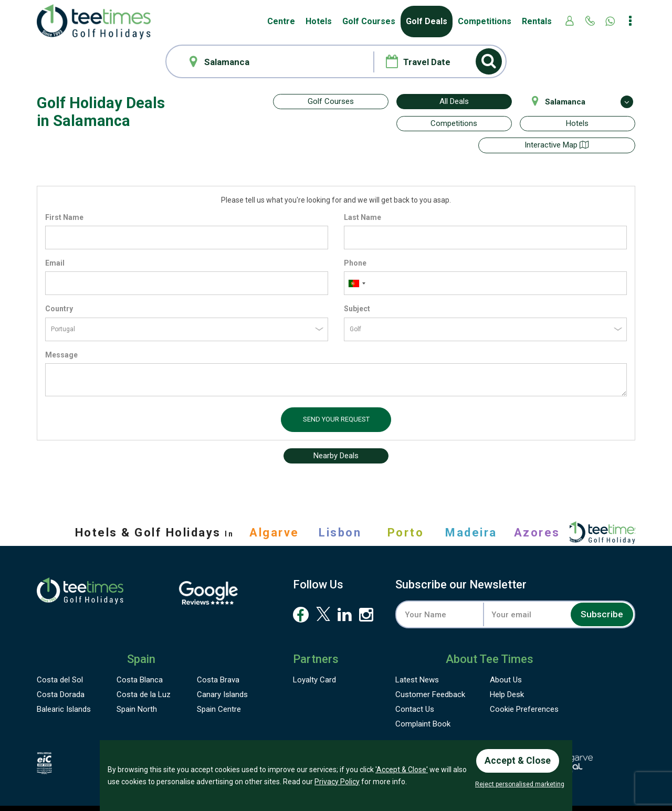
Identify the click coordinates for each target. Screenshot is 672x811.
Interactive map (331, 123)
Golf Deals (427, 21)
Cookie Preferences (524, 687)
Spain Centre (219, 687)
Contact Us (415, 687)
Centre (281, 21)
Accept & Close (518, 760)
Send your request (336, 397)
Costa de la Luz (144, 672)
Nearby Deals (336, 434)
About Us (506, 658)
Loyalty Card (314, 658)
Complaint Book (423, 702)
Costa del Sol (60, 658)
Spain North (137, 687)
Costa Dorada (61, 672)
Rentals (537, 21)
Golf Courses (369, 21)
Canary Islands (222, 672)
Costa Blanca (140, 658)
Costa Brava (218, 658)
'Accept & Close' (402, 769)
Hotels (319, 21)
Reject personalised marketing (520, 784)
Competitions (485, 21)
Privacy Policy (337, 781)
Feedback (430, 672)
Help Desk (507, 672)
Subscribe (601, 592)
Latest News (417, 658)
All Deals (454, 101)
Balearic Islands (64, 687)
